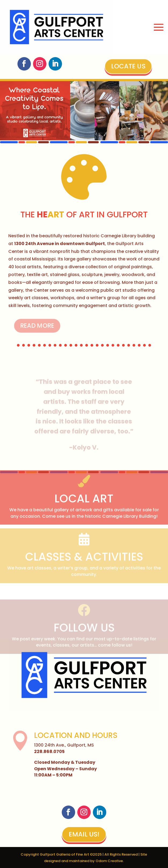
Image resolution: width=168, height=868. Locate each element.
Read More (32, 326)
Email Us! (84, 834)
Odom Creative (109, 861)
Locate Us (128, 66)
